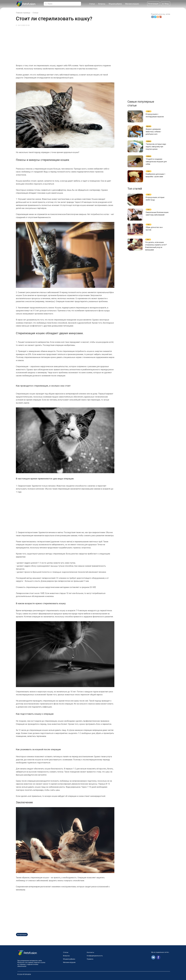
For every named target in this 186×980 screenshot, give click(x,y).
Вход (165, 4)
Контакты (90, 952)
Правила (90, 959)
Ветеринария (22, 935)
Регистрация (153, 4)
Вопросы (102, 4)
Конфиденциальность (95, 956)
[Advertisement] (87, 44)
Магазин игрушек (132, 4)
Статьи (92, 4)
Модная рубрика (115, 4)
